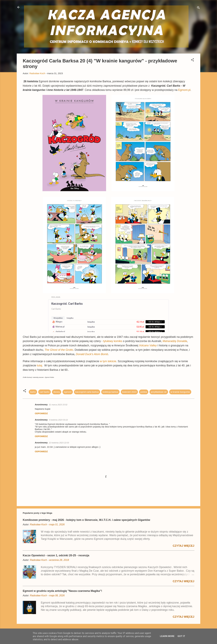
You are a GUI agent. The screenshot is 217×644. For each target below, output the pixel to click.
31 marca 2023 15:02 (58, 405)
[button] (192, 60)
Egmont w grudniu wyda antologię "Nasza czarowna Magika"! (62, 591)
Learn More (167, 636)
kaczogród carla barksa (87, 392)
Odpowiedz (41, 413)
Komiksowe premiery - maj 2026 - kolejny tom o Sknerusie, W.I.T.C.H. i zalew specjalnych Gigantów (86, 520)
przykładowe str (159, 392)
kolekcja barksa (110, 392)
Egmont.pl (184, 90)
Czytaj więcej (183, 546)
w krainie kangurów (180, 392)
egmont (68, 392)
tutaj (39, 365)
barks (33, 392)
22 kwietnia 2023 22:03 (59, 443)
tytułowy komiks (113, 341)
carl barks (45, 392)
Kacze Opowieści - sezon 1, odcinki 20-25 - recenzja (56, 555)
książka (70, 318)
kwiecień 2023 (129, 392)
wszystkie (58, 318)
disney (57, 392)
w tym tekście (108, 361)
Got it (181, 636)
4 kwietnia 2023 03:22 (58, 420)
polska (144, 392)
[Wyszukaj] (198, 8)
